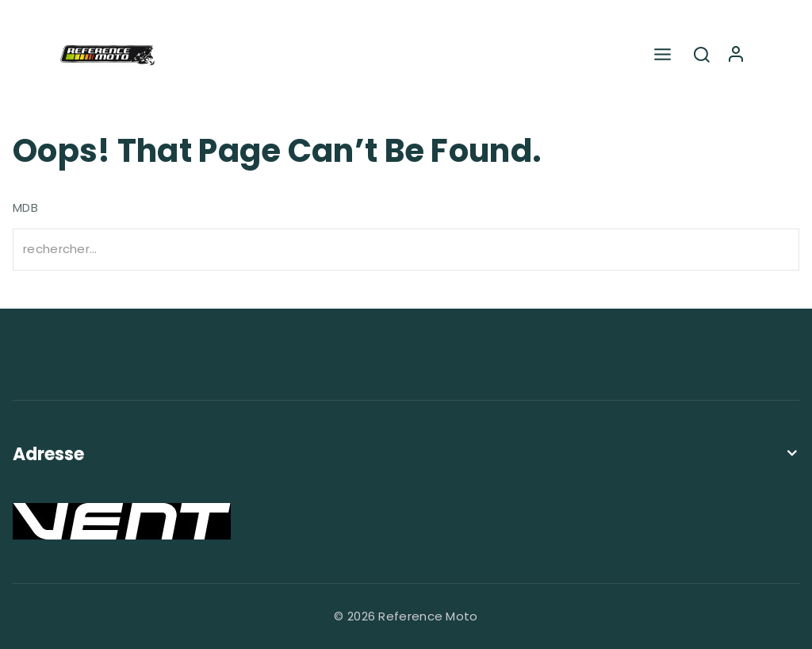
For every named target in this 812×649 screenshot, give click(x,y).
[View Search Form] (702, 56)
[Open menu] (662, 55)
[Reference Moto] (108, 56)
